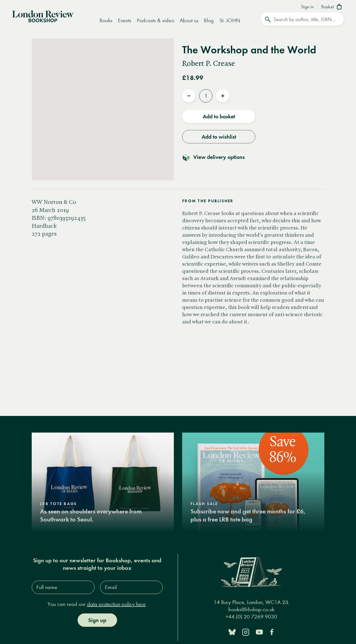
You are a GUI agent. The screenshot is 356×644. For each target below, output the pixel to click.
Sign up (97, 620)
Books (106, 20)
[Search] (302, 19)
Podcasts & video (155, 20)
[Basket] (332, 7)
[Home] (43, 16)
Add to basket (219, 116)
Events (125, 20)
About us (189, 20)
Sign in (307, 7)
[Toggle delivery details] (217, 157)
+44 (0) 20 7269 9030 (251, 617)
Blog (209, 20)
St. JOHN (230, 20)
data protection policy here (116, 604)
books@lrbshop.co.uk (251, 609)
